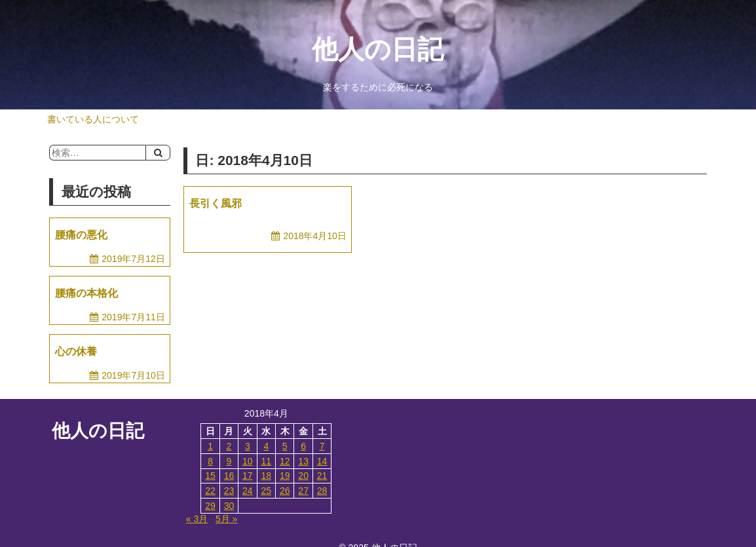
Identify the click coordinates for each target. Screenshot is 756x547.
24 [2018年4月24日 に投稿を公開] (248, 491)
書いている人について (93, 119)
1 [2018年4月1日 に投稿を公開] (210, 446)
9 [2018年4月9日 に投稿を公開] (229, 461)
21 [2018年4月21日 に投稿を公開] (322, 476)
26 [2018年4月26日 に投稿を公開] (285, 491)
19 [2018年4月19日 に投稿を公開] (285, 476)
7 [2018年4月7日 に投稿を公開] (322, 446)
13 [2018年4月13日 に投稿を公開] (303, 461)
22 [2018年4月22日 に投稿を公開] (210, 491)
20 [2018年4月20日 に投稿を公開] (303, 476)
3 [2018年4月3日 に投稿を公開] (248, 446)
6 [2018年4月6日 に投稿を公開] (303, 446)
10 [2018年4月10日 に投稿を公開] (248, 461)
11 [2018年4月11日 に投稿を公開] (267, 461)
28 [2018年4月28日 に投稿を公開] (322, 491)
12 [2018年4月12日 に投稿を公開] (285, 461)
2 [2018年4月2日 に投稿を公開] (229, 446)
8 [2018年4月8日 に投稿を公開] (210, 461)
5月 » (226, 519)
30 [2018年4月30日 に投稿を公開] (229, 506)
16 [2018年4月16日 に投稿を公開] (229, 476)
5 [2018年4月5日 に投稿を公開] (285, 446)
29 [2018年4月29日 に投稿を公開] (210, 506)
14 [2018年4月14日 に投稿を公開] (322, 461)
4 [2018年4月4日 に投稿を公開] (266, 446)
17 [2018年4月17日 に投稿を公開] (248, 476)
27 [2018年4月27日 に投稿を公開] (303, 491)
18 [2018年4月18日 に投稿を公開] (267, 476)
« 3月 (197, 519)
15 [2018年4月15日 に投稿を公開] (210, 476)
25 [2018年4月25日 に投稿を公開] (267, 491)
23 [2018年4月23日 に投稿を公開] (229, 491)
